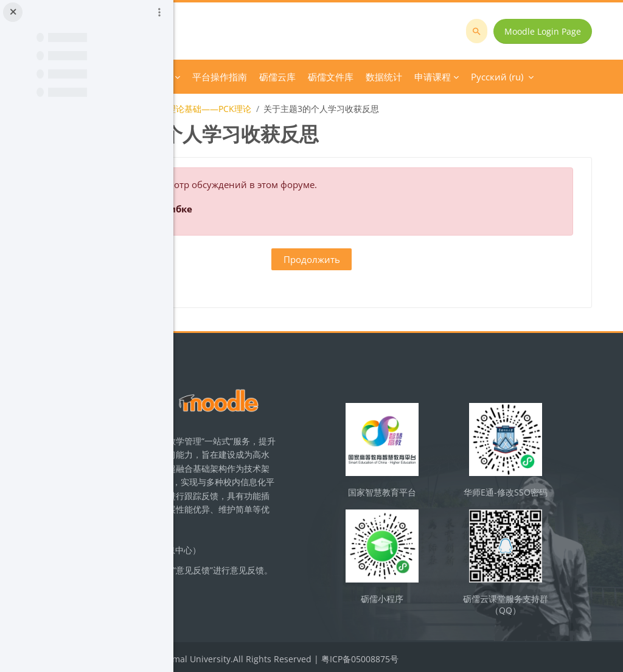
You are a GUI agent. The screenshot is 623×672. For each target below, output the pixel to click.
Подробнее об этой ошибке (292, 209)
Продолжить (398, 259)
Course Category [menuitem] (303, 77)
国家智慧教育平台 (450, 496)
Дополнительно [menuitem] (393, 77)
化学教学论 (217, 109)
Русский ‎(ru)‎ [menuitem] (475, 77)
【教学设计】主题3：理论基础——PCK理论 (333, 109)
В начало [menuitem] (236, 77)
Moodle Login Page (551, 31)
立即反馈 (298, 605)
